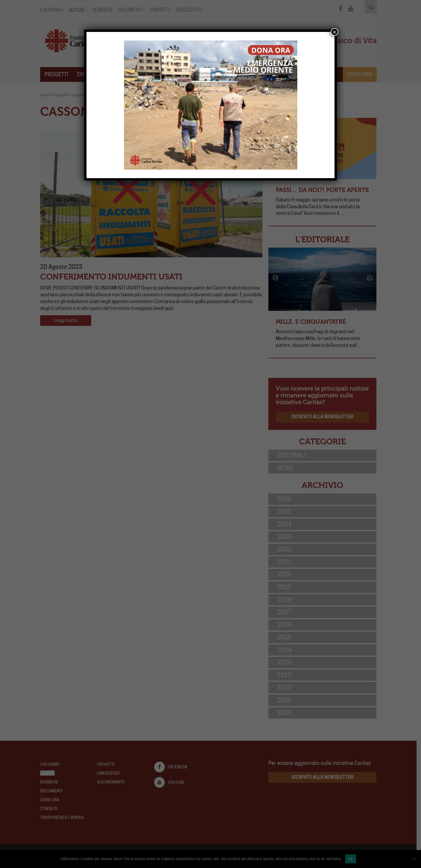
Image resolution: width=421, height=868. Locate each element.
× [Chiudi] (334, 32)
